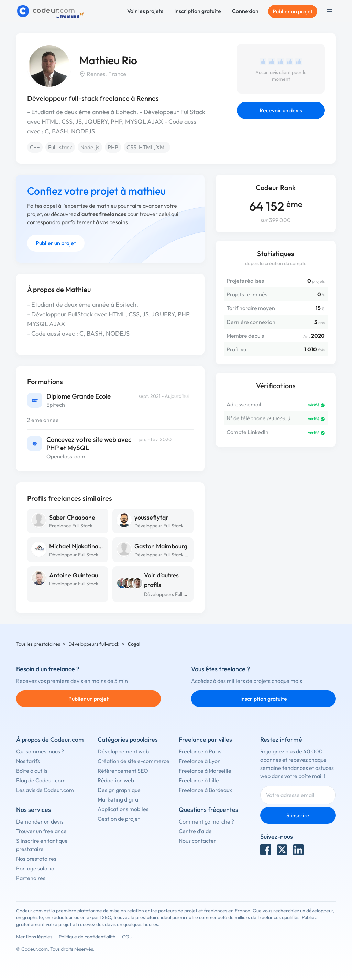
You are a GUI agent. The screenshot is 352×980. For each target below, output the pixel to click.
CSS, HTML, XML (147, 147)
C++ (35, 147)
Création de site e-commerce (134, 761)
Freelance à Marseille (205, 771)
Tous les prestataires (38, 644)
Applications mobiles (123, 809)
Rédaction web (116, 780)
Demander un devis (40, 821)
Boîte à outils (32, 771)
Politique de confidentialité (87, 937)
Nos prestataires (36, 859)
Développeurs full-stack (94, 644)
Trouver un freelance (41, 831)
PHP (113, 147)
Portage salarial (36, 868)
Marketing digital (119, 799)
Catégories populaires (128, 739)
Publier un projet (293, 11)
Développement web (123, 751)
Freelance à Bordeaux (205, 790)
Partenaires (31, 878)
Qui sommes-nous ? (40, 751)
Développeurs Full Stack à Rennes (180, 594)
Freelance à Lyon (200, 761)
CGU (127, 937)
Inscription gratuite (198, 11)
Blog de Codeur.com (41, 780)
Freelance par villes (205, 739)
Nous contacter (197, 841)
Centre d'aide (195, 831)
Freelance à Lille (199, 780)
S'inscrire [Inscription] (298, 815)
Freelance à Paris (200, 751)
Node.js (90, 147)
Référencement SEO (123, 771)
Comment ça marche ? (206, 821)
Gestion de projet (119, 819)
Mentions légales (34, 937)
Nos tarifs (28, 761)
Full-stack (60, 147)
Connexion (245, 11)
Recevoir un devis (281, 110)
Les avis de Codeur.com (45, 790)
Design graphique (119, 790)
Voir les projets (145, 11)
